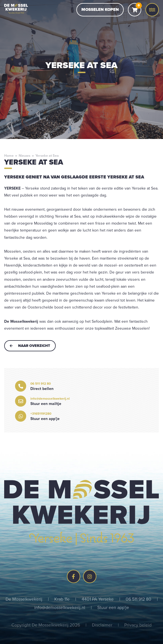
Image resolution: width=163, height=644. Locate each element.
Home (9, 156)
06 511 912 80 (138, 599)
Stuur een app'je (113, 607)
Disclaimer (102, 625)
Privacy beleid (138, 625)
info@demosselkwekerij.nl (60, 607)
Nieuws (25, 156)
